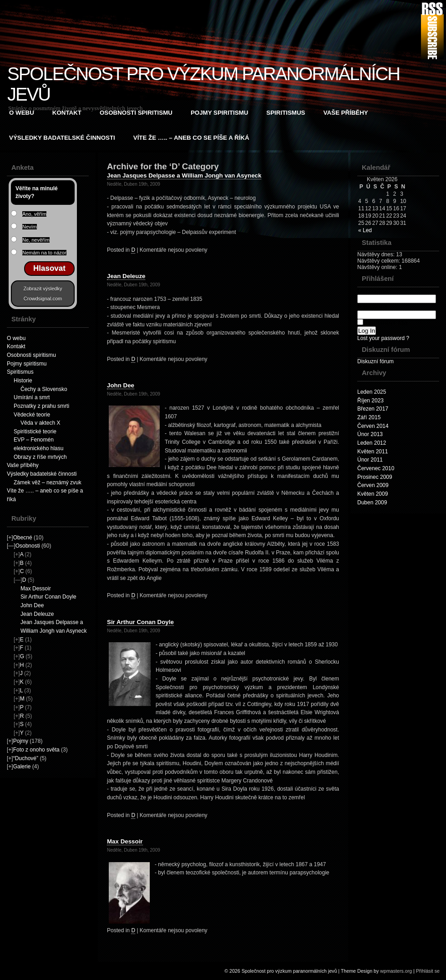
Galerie (22, 767)
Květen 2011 (373, 452)
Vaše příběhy (346, 113)
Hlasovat (49, 268)
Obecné (23, 538)
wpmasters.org (396, 971)
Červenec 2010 (376, 468)
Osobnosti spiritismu (136, 113)
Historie (23, 381)
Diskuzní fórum (375, 361)
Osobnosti (28, 546)
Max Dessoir (36, 589)
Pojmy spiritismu (219, 113)
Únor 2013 (370, 434)
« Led (365, 230)
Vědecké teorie (32, 415)
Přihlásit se (428, 971)
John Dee (32, 605)
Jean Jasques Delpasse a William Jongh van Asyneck (184, 175)
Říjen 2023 (370, 401)
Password (397, 311)
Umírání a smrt (32, 397)
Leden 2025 (372, 392)
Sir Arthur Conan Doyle (48, 597)
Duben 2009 (372, 503)
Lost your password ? (383, 338)
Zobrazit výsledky (43, 289)
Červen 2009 (373, 485)
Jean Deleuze (37, 614)
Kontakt (67, 113)
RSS (432, 31)
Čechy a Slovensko (44, 389)
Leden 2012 (372, 443)
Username (397, 295)
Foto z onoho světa (36, 750)
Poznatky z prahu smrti (41, 406)
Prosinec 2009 (375, 477)
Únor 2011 (370, 460)
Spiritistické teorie (35, 432)
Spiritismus (286, 113)
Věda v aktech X (40, 423)
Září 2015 (369, 417)
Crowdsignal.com (43, 299)
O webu (22, 113)
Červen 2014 (373, 426)
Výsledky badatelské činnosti (62, 138)
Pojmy (21, 741)
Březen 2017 (373, 409)
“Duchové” (26, 758)
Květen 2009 (373, 494)
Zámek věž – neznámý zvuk (48, 482)
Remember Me (382, 323)
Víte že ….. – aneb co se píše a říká (191, 138)
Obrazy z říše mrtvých (40, 457)
